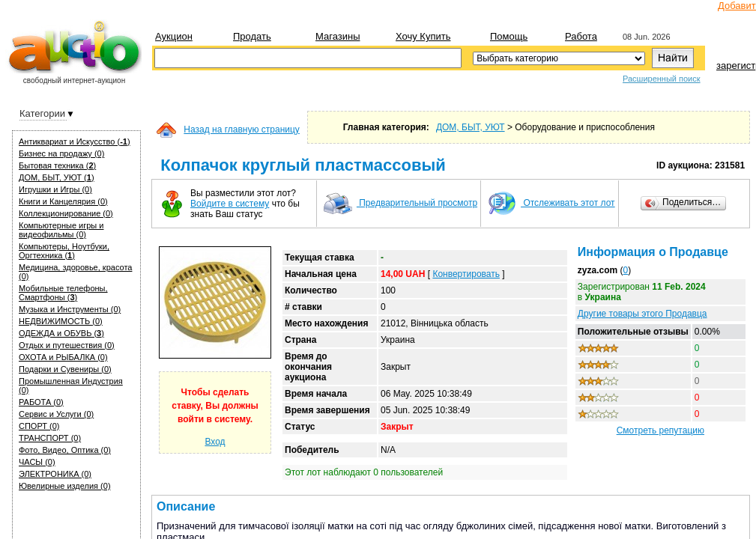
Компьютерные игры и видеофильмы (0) (61, 230)
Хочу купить (423, 36)
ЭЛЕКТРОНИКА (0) (55, 474)
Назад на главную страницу (242, 130)
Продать (252, 36)
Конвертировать (466, 274)
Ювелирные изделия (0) (65, 486)
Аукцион (174, 36)
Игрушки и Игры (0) (55, 189)
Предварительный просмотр (400, 203)
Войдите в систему (230, 204)
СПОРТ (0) (39, 426)
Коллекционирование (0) (66, 213)
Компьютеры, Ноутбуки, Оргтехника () (64, 251)
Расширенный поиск (662, 79)
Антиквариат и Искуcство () (75, 141)
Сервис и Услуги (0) (56, 414)
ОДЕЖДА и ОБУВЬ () (61, 333)
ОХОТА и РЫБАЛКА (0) (63, 357)
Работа (581, 36)
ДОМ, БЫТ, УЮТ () (57, 177)
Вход (215, 442)
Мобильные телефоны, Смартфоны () (63, 293)
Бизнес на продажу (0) (61, 153)
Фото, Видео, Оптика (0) (65, 450)
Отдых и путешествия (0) (67, 345)
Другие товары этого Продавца (642, 314)
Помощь (509, 36)
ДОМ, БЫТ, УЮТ (471, 127)
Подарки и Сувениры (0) (65, 369)
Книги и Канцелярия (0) (63, 201)
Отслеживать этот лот (551, 203)
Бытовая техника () (57, 165)
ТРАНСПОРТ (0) (50, 438)
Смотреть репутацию (660, 430)
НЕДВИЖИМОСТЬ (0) (61, 321)
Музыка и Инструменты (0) (70, 309)
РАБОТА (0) (41, 402)
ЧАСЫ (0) (37, 462)
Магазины (338, 36)
